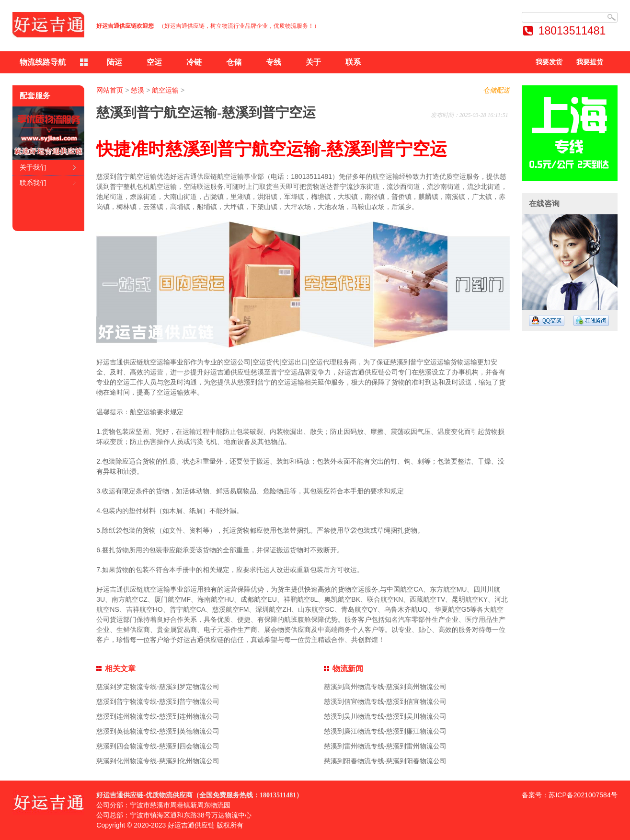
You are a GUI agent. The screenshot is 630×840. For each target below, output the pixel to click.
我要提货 (590, 62)
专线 (274, 62)
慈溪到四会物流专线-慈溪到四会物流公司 (158, 746)
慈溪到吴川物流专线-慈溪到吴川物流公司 (385, 716)
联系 (353, 62)
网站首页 (110, 90)
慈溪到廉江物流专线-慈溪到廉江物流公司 (385, 731)
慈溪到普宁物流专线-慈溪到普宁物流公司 (158, 701)
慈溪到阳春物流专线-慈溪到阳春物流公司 (385, 761)
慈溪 (137, 90)
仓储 (234, 62)
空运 (154, 62)
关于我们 (33, 167)
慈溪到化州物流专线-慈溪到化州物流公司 (158, 761)
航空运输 (165, 90)
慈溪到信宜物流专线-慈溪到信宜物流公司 (385, 701)
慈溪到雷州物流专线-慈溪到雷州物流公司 (385, 746)
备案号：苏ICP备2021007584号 (569, 795)
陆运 (115, 62)
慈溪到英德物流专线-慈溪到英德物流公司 (158, 731)
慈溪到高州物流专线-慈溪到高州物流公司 (385, 687)
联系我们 (33, 183)
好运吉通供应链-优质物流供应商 (144, 795)
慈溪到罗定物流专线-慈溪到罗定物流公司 (158, 687)
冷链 (194, 62)
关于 (313, 62)
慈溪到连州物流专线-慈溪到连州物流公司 (158, 716)
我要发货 (549, 62)
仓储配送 (496, 90)
